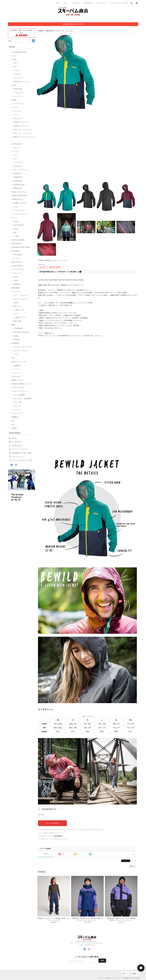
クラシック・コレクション (23, 133)
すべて (46, 854)
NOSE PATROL (17, 266)
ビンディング (16, 273)
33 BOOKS (15, 343)
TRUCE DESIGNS (18, 240)
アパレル (17, 70)
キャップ (17, 373)
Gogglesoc (17, 365)
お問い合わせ (88, 3)
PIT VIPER (15, 251)
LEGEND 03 (18, 177)
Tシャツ (16, 151)
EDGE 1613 (18, 188)
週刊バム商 (17, 321)
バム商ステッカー (20, 317)
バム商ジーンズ (19, 310)
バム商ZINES (18, 328)
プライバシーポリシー (20, 449)
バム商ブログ (76, 3)
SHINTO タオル (17, 199)
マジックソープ (17, 413)
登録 (102, 960)
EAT (13, 421)
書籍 (13, 325)
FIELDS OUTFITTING (19, 196)
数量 (39, 814)
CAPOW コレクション (21, 126)
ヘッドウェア (18, 162)
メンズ (16, 107)
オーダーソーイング (20, 214)
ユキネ (16, 207)
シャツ (16, 155)
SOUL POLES (17, 262)
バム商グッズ (16, 306)
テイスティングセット (21, 351)
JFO (15, 233)
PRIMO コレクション (21, 122)
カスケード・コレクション (23, 130)
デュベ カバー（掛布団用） (23, 399)
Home (58, 3)
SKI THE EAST (17, 144)
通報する (132, 866)
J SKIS (14, 59)
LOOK (16, 280)
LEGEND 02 (18, 174)
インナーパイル (19, 210)
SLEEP (14, 428)
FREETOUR (18, 89)
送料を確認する (58, 836)
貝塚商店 (15, 417)
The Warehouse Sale (19, 52)
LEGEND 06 (18, 181)
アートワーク (18, 78)
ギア (15, 67)
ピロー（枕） (18, 402)
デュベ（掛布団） (20, 395)
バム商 (16, 236)
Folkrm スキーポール (19, 192)
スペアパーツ (18, 96)
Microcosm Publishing (21, 332)
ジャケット (17, 148)
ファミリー (17, 410)
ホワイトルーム (102, 3)
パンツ (16, 159)
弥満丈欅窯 (15, 288)
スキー (16, 63)
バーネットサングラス (19, 170)
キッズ (16, 115)
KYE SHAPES (17, 244)
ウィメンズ (17, 111)
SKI (13, 424)
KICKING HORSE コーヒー (21, 384)
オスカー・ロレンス (20, 299)
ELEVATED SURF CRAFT (21, 247)
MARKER (17, 284)
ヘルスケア (17, 406)
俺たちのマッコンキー (19, 362)
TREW (14, 100)
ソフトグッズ (18, 93)
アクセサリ (17, 74)
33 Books (17, 340)
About (66, 3)
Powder (16, 336)
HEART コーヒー (18, 380)
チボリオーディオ (18, 387)
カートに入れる (53, 823)
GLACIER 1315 (19, 185)
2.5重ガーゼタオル (20, 203)
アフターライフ (19, 104)
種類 (39, 809)
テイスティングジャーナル (23, 347)
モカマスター (16, 376)
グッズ (16, 354)
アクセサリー (18, 118)
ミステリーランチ (18, 269)
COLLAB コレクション (21, 82)
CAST (14, 85)
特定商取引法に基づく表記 (22, 453)
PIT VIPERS (18, 255)
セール (14, 56)
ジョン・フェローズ (20, 295)
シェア (134, 861)
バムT (15, 314)
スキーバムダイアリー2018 (119, 3)
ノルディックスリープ (19, 391)
